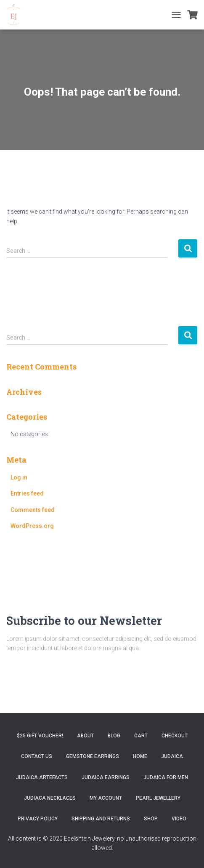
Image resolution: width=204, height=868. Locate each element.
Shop (151, 819)
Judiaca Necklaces (50, 798)
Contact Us (37, 756)
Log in (19, 477)
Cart (141, 736)
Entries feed (27, 493)
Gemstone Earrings (93, 756)
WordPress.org (32, 526)
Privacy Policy (38, 819)
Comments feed (33, 510)
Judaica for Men (166, 777)
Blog (114, 736)
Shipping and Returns (101, 819)
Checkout (175, 736)
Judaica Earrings (106, 777)
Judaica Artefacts (42, 777)
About (85, 736)
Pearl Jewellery (158, 798)
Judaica (172, 756)
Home (140, 756)
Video (179, 819)
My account (106, 798)
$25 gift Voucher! (40, 736)
